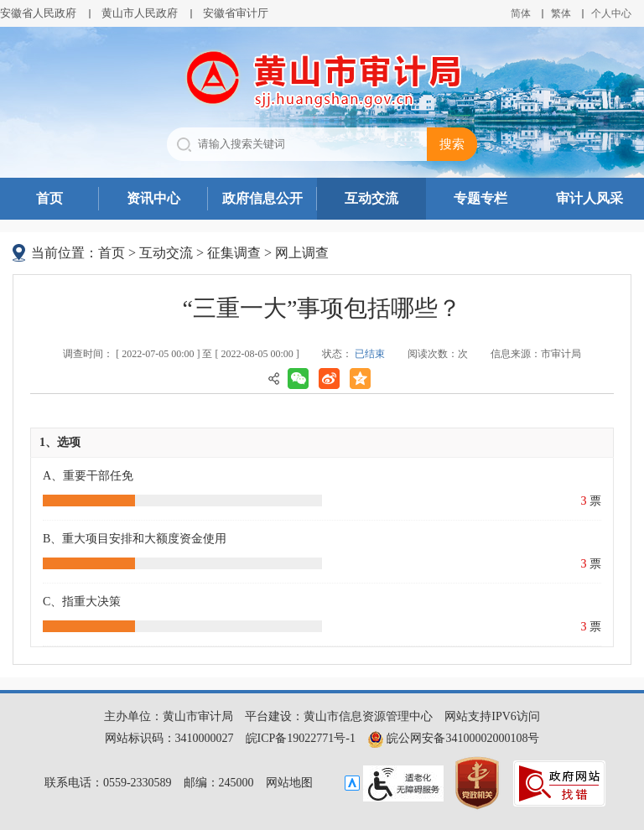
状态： (353, 354)
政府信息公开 (262, 198)
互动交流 (371, 198)
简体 (521, 13)
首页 (49, 198)
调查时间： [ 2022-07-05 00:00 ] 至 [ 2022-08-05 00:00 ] (181, 354)
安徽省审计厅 (236, 13)
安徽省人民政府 (38, 13)
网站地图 (289, 783)
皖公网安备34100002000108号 (454, 738)
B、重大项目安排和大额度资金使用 (135, 539)
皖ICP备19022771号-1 (301, 738)
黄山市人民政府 (140, 13)
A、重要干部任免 (88, 476)
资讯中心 (153, 198)
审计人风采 (589, 198)
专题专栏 (480, 198)
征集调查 (234, 253)
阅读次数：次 (438, 354)
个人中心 (611, 13)
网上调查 (302, 253)
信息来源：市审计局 (536, 354)
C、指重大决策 (82, 602)
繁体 (561, 13)
